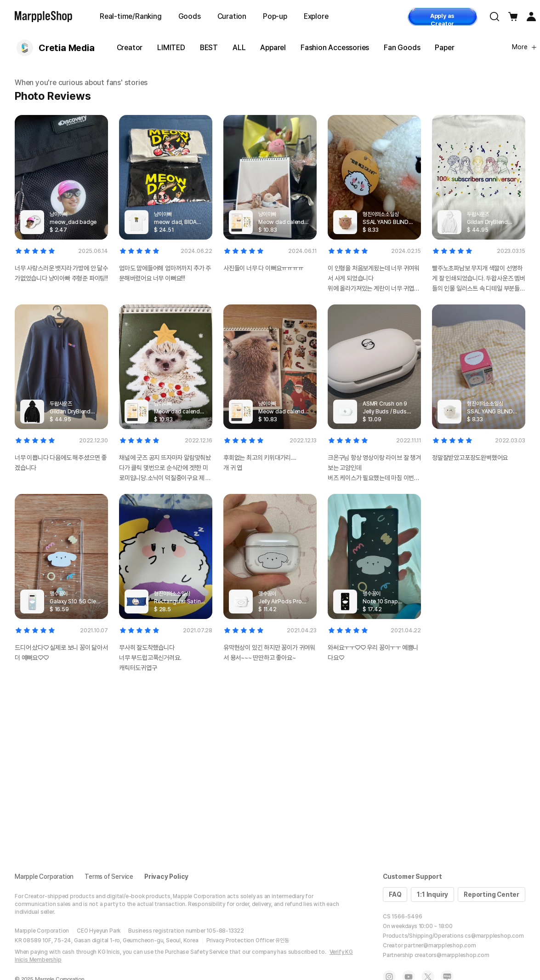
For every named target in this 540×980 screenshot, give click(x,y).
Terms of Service (109, 877)
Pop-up (275, 16)
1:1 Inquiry (432, 894)
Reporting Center (492, 894)
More (524, 47)
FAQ (395, 894)
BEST (209, 48)
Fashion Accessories (335, 48)
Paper (444, 48)
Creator (130, 48)
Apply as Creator (442, 19)
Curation (232, 16)
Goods (190, 16)
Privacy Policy (166, 877)
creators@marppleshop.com (452, 955)
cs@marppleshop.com (494, 936)
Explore (316, 16)
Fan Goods (402, 48)
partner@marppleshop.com (440, 946)
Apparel (273, 48)
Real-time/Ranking (131, 16)
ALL (239, 48)
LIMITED (171, 48)
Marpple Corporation (44, 877)
